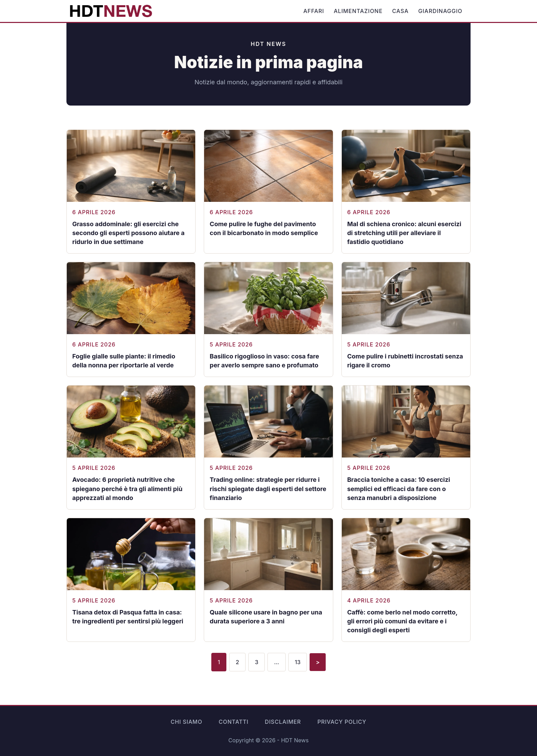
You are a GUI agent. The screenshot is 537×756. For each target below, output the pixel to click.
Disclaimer (283, 722)
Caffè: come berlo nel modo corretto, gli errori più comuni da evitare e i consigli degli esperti (402, 621)
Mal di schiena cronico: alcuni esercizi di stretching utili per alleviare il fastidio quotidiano (404, 233)
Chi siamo (186, 722)
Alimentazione (358, 11)
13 (298, 662)
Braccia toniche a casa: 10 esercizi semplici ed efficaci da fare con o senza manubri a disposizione (399, 489)
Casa (400, 11)
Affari (314, 11)
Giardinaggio (440, 11)
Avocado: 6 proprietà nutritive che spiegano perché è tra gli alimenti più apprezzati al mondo (127, 489)
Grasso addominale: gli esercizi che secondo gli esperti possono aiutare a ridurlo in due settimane (128, 233)
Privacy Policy (342, 722)
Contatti (234, 722)
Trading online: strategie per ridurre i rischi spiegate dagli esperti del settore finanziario (268, 489)
